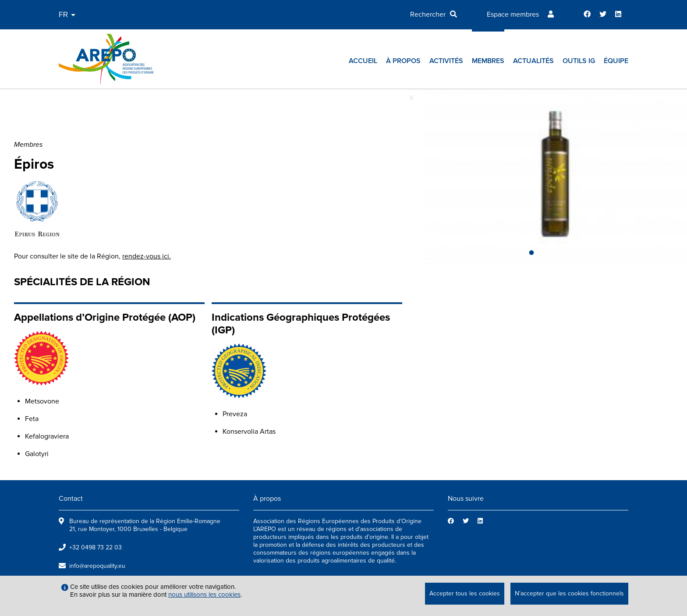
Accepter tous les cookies (465, 593)
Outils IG (579, 61)
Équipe (616, 61)
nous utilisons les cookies (204, 595)
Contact (71, 499)
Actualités (533, 61)
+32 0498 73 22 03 (96, 547)
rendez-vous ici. (147, 256)
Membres (488, 61)
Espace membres (513, 14)
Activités (446, 61)
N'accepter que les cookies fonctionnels (569, 593)
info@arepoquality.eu (97, 566)
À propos (403, 61)
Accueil (363, 61)
